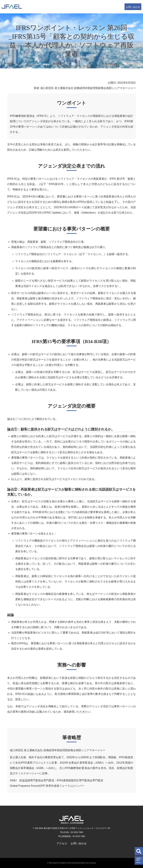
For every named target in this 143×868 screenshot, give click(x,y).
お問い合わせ (133, 7)
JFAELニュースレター (112, 64)
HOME (10, 64)
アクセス (62, 843)
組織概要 (58, 64)
